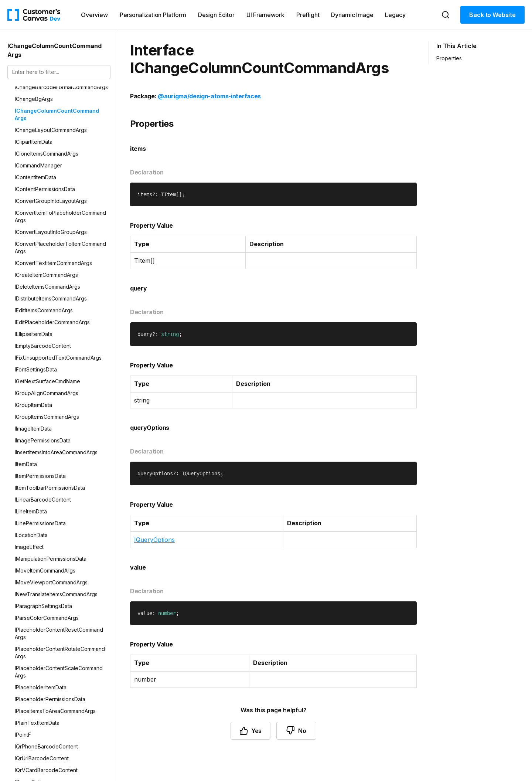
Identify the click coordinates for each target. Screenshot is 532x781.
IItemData (26, 464)
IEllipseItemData (34, 334)
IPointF (23, 735)
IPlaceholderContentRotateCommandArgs (60, 653)
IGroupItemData (33, 405)
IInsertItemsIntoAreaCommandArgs (56, 452)
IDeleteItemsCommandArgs (47, 287)
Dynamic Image (352, 15)
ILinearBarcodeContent (43, 500)
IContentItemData (35, 177)
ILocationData (31, 535)
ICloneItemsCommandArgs (47, 154)
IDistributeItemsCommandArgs (51, 298)
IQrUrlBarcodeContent (42, 758)
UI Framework (265, 15)
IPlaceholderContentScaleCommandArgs (59, 672)
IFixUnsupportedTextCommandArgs (58, 358)
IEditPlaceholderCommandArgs (52, 322)
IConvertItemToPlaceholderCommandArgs (60, 216)
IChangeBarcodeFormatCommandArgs (61, 87)
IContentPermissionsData (45, 189)
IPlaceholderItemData (41, 687)
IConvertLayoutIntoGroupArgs (51, 232)
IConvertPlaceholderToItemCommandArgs (60, 247)
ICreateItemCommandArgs (46, 275)
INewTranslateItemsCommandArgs (56, 594)
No (296, 731)
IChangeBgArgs (34, 99)
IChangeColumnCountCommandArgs (57, 114)
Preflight (308, 15)
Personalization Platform (153, 15)
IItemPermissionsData (40, 476)
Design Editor (216, 15)
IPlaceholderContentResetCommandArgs (59, 633)
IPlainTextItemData (37, 723)
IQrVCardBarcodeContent (46, 770)
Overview (94, 15)
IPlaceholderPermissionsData (50, 699)
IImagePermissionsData (43, 440)
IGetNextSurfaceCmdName (47, 381)
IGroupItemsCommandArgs (47, 417)
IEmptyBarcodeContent (43, 346)
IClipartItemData (34, 142)
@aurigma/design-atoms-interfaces (209, 96)
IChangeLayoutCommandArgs (51, 130)
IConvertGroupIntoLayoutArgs (51, 201)
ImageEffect (29, 547)
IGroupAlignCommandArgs (47, 393)
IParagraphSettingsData (43, 606)
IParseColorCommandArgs (47, 618)
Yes (251, 731)
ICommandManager (38, 165)
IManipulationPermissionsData (51, 559)
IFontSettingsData (36, 369)
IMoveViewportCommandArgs (51, 582)
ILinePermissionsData (40, 523)
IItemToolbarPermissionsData (50, 488)
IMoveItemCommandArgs (45, 571)
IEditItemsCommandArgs (44, 310)
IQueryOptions (154, 540)
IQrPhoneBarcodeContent (46, 746)
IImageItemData (33, 429)
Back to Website (492, 15)
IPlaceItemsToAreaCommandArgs (55, 711)
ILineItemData (31, 511)
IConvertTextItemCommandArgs (53, 263)
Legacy (395, 15)
